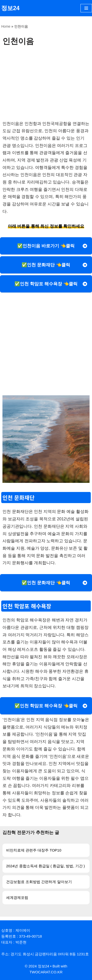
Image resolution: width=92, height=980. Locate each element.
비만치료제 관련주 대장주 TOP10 (34, 850)
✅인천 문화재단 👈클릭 (46, 265)
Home (6, 26)
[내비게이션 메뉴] (86, 8)
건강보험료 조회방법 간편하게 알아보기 (39, 882)
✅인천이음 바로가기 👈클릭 (46, 246)
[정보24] (10, 8)
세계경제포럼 (17, 898)
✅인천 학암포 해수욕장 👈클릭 (46, 284)
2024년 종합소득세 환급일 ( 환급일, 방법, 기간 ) (46, 866)
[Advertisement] (46, 83)
